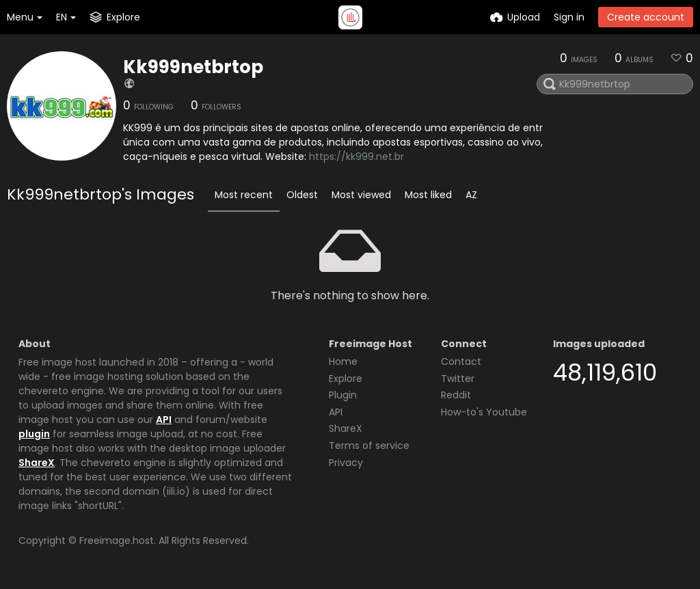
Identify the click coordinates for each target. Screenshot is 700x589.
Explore (346, 379)
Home (343, 361)
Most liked (428, 195)
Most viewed (361, 195)
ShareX (37, 463)
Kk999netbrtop (193, 67)
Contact (461, 361)
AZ (471, 195)
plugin (34, 434)
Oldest (302, 195)
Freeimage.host (117, 540)
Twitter (458, 379)
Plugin (343, 395)
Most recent (244, 195)
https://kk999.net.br (356, 156)
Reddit (456, 395)
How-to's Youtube (484, 412)
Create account (646, 17)
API (164, 420)
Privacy (346, 463)
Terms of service (369, 446)
